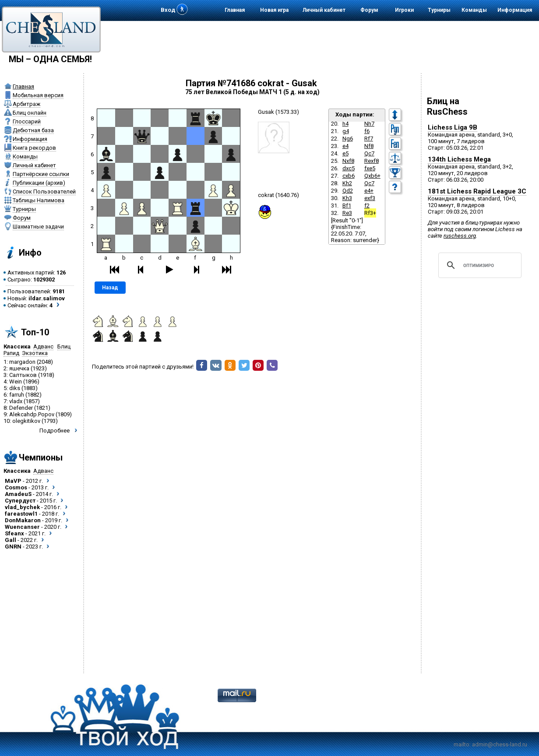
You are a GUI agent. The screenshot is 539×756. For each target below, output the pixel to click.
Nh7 (369, 124)
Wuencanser (22, 527)
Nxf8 (348, 161)
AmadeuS (18, 494)
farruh (17, 395)
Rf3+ (370, 213)
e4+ (369, 191)
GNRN (13, 547)
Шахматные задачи (38, 227)
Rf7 (369, 139)
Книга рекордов (34, 148)
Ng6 (348, 139)
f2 (367, 206)
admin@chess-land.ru (500, 744)
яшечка (19, 368)
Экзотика (35, 353)
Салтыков (23, 375)
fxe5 (370, 168)
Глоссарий (27, 121)
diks (15, 388)
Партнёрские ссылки (41, 174)
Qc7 (369, 153)
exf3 (370, 198)
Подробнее (55, 431)
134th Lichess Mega (459, 159)
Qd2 (348, 191)
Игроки (404, 10)
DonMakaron (23, 520)
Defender (21, 408)
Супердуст (20, 501)
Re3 (347, 213)
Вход (168, 10)
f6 (367, 131)
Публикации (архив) (39, 183)
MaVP (13, 481)
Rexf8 (372, 161)
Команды (474, 10)
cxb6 (349, 176)
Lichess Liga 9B (453, 127)
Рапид (11, 353)
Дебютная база (33, 130)
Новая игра (274, 10)
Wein (16, 382)
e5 (345, 153)
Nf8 (369, 146)
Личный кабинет (324, 10)
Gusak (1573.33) (278, 112)
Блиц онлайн (30, 113)
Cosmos (16, 487)
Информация (515, 10)
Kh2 (347, 183)
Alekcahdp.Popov (32, 414)
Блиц (64, 346)
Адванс (43, 346)
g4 (346, 131)
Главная (235, 10)
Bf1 (347, 206)
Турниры (439, 10)
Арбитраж (26, 104)
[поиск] (479, 265)
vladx (16, 401)
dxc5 (349, 168)
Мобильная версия (38, 95)
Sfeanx (14, 533)
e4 (345, 146)
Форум (369, 10)
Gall (11, 540)
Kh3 (347, 198)
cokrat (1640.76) (278, 195)
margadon (22, 362)
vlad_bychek (22, 507)
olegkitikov (26, 421)
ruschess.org (460, 236)
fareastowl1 (21, 514)
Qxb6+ (372, 176)
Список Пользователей (44, 192)
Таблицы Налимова (39, 200)
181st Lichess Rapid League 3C (477, 191)
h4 (345, 124)
